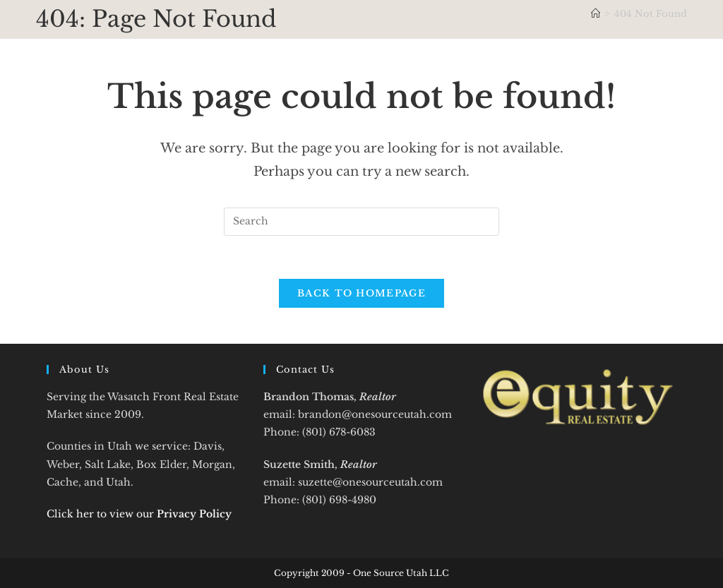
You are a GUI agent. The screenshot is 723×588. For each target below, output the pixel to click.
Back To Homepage (361, 293)
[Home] (596, 14)
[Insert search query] (361, 222)
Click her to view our (139, 514)
